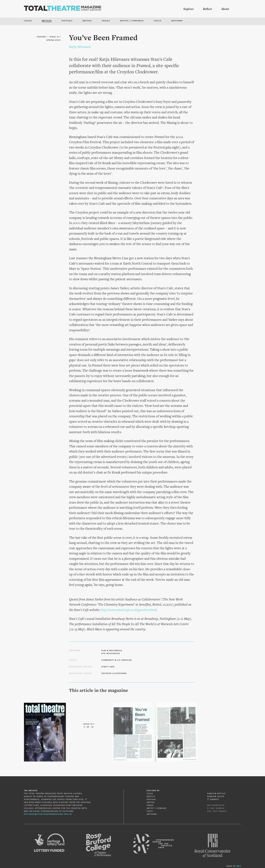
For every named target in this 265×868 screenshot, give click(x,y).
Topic (150, 811)
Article (151, 797)
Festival (151, 799)
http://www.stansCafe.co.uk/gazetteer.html (129, 610)
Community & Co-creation (116, 660)
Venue (150, 805)
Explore (189, 9)
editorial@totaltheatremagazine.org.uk (48, 814)
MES (239, 866)
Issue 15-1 (55, 37)
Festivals (67, 21)
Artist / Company (157, 808)
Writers (87, 21)
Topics (158, 21)
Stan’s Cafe (108, 667)
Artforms (177, 21)
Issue (150, 794)
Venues (106, 21)
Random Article (216, 794)
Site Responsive (111, 654)
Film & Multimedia (112, 651)
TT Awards (213, 799)
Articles (47, 21)
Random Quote (216, 797)
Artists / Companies (132, 21)
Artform (152, 814)
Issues (28, 21)
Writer (151, 802)
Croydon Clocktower (114, 673)
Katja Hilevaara (80, 47)
